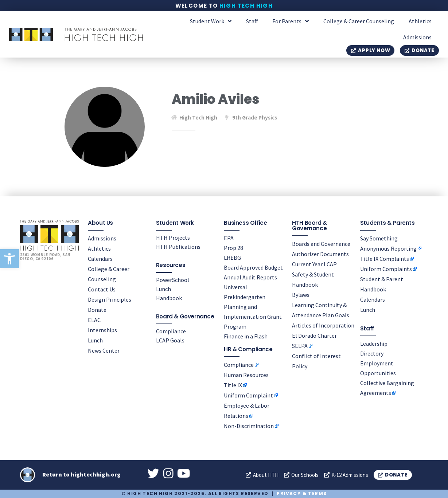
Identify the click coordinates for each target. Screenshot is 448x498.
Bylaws (301, 294)
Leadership (374, 343)
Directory (372, 353)
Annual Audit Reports (250, 277)
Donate (97, 309)
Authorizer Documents (320, 254)
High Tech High (246, 6)
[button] (9, 259)
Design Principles (110, 299)
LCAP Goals (170, 340)
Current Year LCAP (314, 264)
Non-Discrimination (249, 426)
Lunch (95, 340)
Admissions (417, 37)
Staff (252, 21)
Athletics (420, 21)
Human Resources (246, 375)
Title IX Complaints (385, 258)
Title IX (233, 385)
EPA (229, 238)
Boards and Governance (321, 243)
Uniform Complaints (386, 268)
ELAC (94, 319)
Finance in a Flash (246, 336)
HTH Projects (173, 237)
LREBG (232, 257)
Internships (102, 330)
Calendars (100, 258)
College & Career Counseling (359, 21)
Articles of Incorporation (323, 325)
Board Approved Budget (253, 267)
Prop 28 (233, 247)
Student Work (211, 21)
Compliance (171, 331)
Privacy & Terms (302, 494)
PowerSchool (173, 279)
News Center (104, 350)
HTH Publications (178, 246)
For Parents (291, 21)
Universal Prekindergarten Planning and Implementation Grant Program (253, 306)
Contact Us (102, 289)
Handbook (169, 298)
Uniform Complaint (248, 395)
